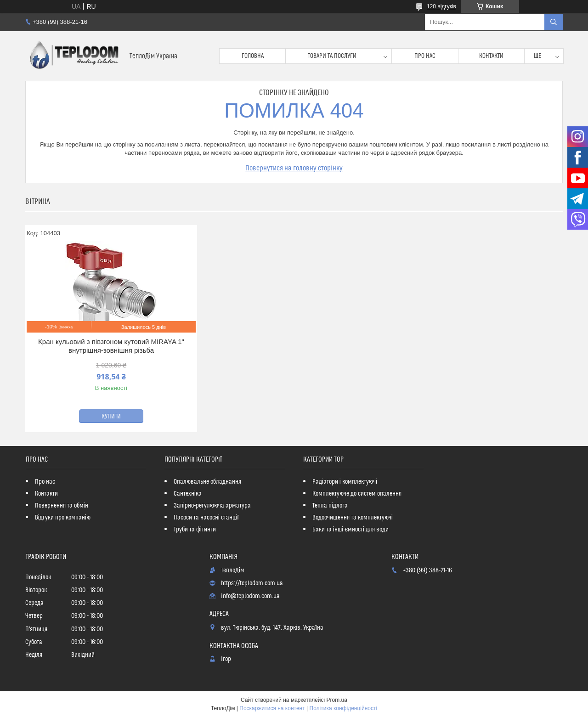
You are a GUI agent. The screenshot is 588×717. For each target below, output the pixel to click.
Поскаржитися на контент (272, 708)
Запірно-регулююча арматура (212, 506)
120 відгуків (441, 6)
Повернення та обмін (62, 506)
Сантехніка (188, 494)
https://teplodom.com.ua (252, 583)
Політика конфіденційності (344, 708)
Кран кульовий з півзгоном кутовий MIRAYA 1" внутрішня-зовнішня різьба (111, 346)
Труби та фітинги (195, 530)
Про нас (425, 56)
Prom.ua (337, 700)
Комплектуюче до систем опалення (357, 494)
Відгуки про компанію (63, 518)
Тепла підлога (330, 506)
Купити (111, 417)
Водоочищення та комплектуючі (353, 518)
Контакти (491, 56)
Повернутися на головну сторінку (294, 168)
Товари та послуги (332, 56)
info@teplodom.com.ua (250, 596)
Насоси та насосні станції (206, 518)
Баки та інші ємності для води (351, 530)
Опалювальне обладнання (207, 482)
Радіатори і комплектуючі (345, 482)
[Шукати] (554, 22)
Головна (253, 56)
